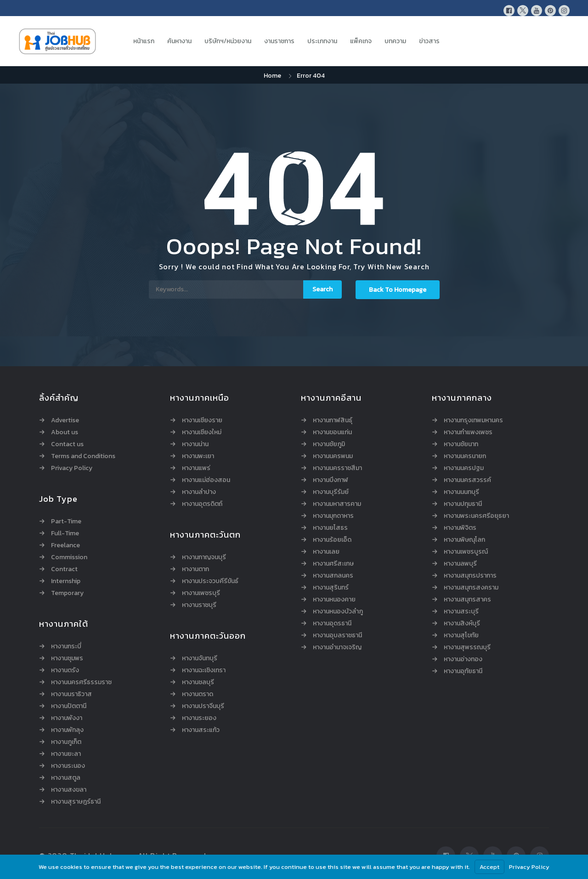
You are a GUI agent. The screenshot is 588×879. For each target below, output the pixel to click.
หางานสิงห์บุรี (462, 624)
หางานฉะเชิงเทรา (204, 670)
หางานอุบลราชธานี (337, 635)
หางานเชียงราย (202, 420)
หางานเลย (326, 552)
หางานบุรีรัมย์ (331, 492)
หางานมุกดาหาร (333, 516)
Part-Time (66, 522)
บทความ (395, 41)
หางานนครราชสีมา (337, 468)
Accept (489, 867)
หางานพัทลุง (67, 730)
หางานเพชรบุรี (201, 593)
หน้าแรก (144, 41)
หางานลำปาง (199, 492)
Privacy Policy (72, 468)
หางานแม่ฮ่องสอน (206, 480)
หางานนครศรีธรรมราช (81, 682)
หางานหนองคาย (334, 600)
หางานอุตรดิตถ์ (202, 504)
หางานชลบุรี (198, 682)
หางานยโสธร (330, 528)
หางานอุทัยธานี (463, 671)
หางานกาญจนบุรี (204, 557)
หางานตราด (198, 694)
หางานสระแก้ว (201, 730)
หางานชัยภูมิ (329, 444)
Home (272, 76)
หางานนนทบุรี (461, 492)
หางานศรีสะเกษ (333, 564)
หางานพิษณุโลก (464, 540)
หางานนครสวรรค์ (467, 480)
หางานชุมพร (67, 658)
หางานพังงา (67, 718)
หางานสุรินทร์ (331, 588)
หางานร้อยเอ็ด (332, 540)
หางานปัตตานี (69, 706)
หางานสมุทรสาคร (467, 600)
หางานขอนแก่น (332, 432)
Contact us (67, 444)
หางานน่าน (195, 444)
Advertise (65, 420)
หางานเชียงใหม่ (202, 432)
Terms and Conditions (83, 456)
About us (65, 432)
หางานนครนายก (465, 456)
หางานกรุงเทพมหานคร (473, 420)
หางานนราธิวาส (71, 694)
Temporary (67, 593)
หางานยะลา (66, 754)
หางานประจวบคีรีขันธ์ (210, 581)
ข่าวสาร (429, 41)
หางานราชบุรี (199, 605)
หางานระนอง (68, 766)
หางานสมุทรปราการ (470, 576)
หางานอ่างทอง (463, 659)
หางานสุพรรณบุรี (467, 647)
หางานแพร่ (196, 468)
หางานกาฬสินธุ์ (333, 420)
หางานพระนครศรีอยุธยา (476, 516)
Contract (64, 569)
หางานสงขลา (69, 790)
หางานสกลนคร (333, 576)
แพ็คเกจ (361, 41)
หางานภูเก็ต (66, 742)
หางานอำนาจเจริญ (337, 647)
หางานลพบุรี (460, 564)
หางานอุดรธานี (332, 624)
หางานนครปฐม (464, 468)
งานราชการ (279, 41)
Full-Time (65, 533)
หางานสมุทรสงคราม (471, 588)
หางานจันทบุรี (200, 658)
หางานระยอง (199, 718)
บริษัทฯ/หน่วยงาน (228, 41)
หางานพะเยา (198, 456)
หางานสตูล (66, 778)
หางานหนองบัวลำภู (338, 612)
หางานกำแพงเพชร (468, 432)
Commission (69, 557)
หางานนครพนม (333, 456)
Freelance (65, 545)
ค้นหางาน (179, 41)
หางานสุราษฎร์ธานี (76, 802)
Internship (66, 581)
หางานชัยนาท (461, 444)
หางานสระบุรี (461, 612)
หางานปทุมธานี (463, 504)
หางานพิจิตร (460, 528)
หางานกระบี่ (66, 646)
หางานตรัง (65, 670)
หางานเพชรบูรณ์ (466, 552)
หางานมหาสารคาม (337, 504)
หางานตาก (195, 569)
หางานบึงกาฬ (331, 480)
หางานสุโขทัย (461, 635)
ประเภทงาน (322, 41)
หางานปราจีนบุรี (203, 706)
